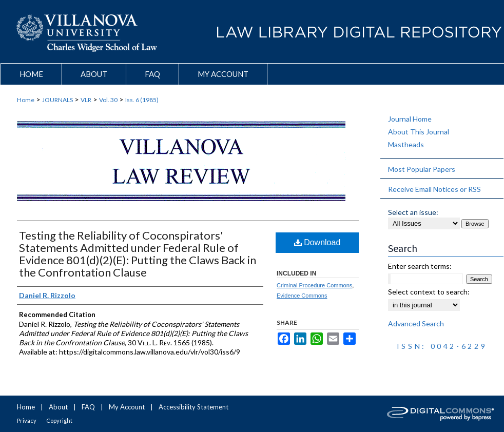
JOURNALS (57, 100)
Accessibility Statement (193, 407)
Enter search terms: (420, 266)
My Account (127, 407)
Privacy (27, 420)
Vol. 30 (108, 100)
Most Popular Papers (422, 169)
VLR (86, 100)
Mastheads (406, 144)
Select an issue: (413, 212)
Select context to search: (429, 292)
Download (317, 242)
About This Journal (419, 132)
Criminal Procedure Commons (314, 285)
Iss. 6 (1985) (142, 100)
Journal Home (410, 119)
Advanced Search (416, 323)
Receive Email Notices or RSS (434, 189)
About (58, 407)
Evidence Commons (302, 296)
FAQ (88, 407)
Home (26, 100)
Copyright (59, 420)
